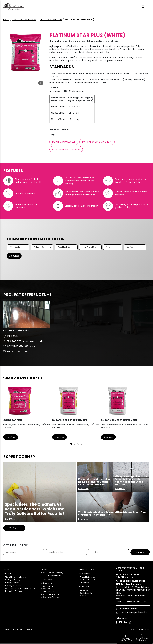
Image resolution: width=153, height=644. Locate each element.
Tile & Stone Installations (24, 20)
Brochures (85, 583)
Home (6, 20)
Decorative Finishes (14, 591)
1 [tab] (71, 443)
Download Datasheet (64, 142)
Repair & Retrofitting (51, 594)
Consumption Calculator (66, 149)
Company (84, 587)
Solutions (47, 580)
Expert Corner (87, 569)
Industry (46, 589)
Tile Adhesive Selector (52, 575)
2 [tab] (75, 443)
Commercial (48, 586)
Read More (10, 519)
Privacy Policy (144, 630)
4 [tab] (82, 443)
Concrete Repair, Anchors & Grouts (20, 588)
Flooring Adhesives (13, 585)
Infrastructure (48, 591)
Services (46, 569)
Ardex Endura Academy (53, 573)
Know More (11, 437)
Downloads (85, 574)
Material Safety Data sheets (97, 142)
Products (9, 574)
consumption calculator (142, 640)
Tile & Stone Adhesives (51, 20)
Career (83, 596)
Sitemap (134, 630)
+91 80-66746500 (128, 609)
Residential (47, 583)
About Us (84, 590)
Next (145, 414)
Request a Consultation (126, 640)
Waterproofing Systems (15, 580)
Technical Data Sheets (90, 580)
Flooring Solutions (13, 583)
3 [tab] (78, 443)
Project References (88, 577)
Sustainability (86, 593)
